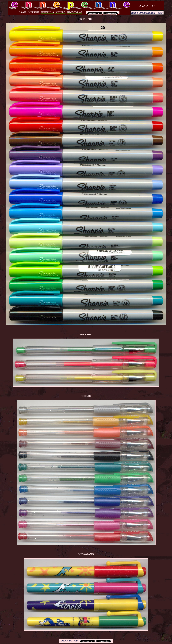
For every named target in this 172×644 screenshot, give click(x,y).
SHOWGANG (86, 554)
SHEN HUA (86, 335)
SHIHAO (86, 396)
